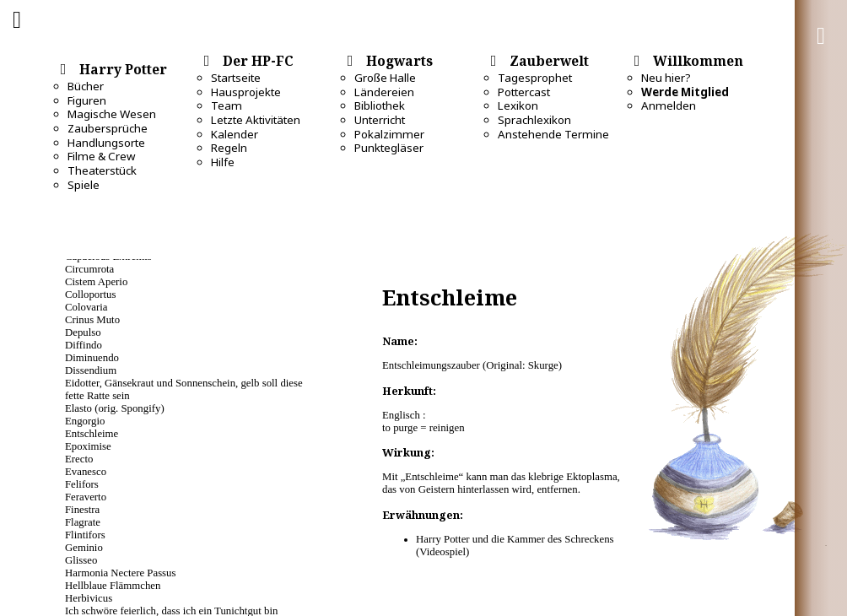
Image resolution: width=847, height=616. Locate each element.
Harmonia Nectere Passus (120, 573)
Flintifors (85, 535)
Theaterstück (102, 170)
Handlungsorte (106, 143)
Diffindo (84, 345)
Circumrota (89, 269)
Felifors (82, 484)
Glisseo (81, 560)
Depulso (83, 332)
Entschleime (92, 434)
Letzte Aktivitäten (256, 120)
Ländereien (384, 92)
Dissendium (91, 370)
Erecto (79, 459)
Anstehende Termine (553, 134)
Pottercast (524, 92)
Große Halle (385, 78)
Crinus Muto (92, 320)
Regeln (229, 148)
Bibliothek (380, 105)
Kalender (235, 134)
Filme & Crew (101, 156)
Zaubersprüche (108, 128)
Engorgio (85, 421)
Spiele (84, 185)
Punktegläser (389, 148)
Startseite (236, 78)
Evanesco (86, 472)
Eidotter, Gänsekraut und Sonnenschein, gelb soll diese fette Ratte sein (184, 389)
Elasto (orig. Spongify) (115, 408)
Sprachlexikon (534, 120)
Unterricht (380, 120)
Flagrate (83, 522)
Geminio (84, 548)
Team (227, 105)
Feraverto (86, 497)
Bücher (86, 86)
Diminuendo (92, 358)
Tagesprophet (535, 78)
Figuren (87, 100)
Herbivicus (89, 598)
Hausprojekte (246, 92)
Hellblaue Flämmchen (113, 586)
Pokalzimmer (389, 134)
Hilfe (223, 162)
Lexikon (518, 105)
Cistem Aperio (96, 282)
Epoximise (88, 446)
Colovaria (86, 307)
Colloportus (90, 294)
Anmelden (669, 105)
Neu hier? (666, 78)
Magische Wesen (112, 114)
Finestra (82, 510)
